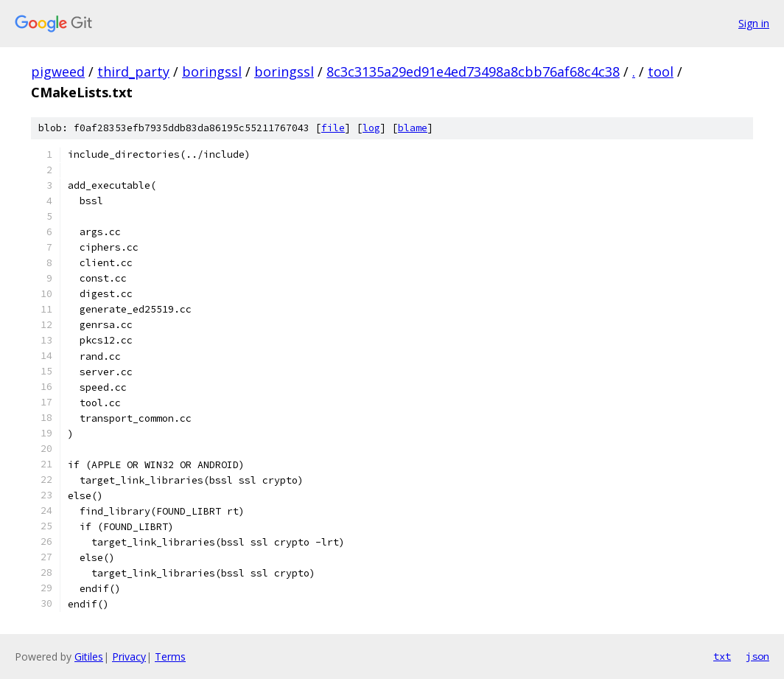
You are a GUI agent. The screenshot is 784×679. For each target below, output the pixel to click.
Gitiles (89, 657)
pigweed (58, 72)
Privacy (129, 657)
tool (661, 72)
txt (722, 656)
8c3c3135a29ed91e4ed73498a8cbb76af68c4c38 (473, 72)
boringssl (212, 72)
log (371, 128)
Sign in (754, 23)
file (333, 128)
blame (413, 128)
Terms (170, 657)
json (757, 656)
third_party (133, 72)
